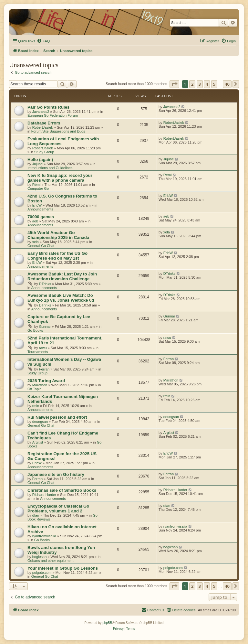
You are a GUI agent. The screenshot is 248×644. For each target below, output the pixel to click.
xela (36, 242)
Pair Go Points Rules (48, 107)
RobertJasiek (43, 127)
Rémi (36, 185)
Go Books (35, 330)
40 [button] (227, 84)
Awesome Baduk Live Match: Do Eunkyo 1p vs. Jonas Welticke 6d (61, 298)
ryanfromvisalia (44, 536)
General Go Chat (41, 246)
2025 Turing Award (46, 381)
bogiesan (40, 557)
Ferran (44, 369)
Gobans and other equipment (51, 561)
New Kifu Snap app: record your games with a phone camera (60, 178)
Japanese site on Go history (56, 474)
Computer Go (38, 188)
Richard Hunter (44, 495)
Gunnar (45, 327)
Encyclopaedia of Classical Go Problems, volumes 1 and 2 (58, 509)
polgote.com (42, 573)
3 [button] (200, 84)
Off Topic (34, 389)
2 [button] (192, 84)
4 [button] (207, 84)
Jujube (37, 164)
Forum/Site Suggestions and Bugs (58, 131)
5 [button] (214, 84)
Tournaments (38, 352)
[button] (174, 84)
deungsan (40, 422)
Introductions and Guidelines (50, 168)
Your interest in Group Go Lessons (63, 568)
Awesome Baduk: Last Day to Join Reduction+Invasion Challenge (62, 276)
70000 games (41, 217)
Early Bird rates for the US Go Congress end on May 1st (57, 256)
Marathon (40, 385)
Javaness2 (41, 112)
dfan (36, 515)
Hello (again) (40, 160)
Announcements (40, 209)
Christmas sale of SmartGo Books (62, 490)
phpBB (107, 623)
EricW (37, 205)
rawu (43, 348)
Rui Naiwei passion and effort (57, 417)
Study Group (44, 152)
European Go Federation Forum (53, 115)
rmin (36, 406)
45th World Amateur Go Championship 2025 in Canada (58, 235)
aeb (35, 221)
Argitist (38, 442)
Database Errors (44, 123)
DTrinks (45, 284)
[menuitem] (43, 41)
